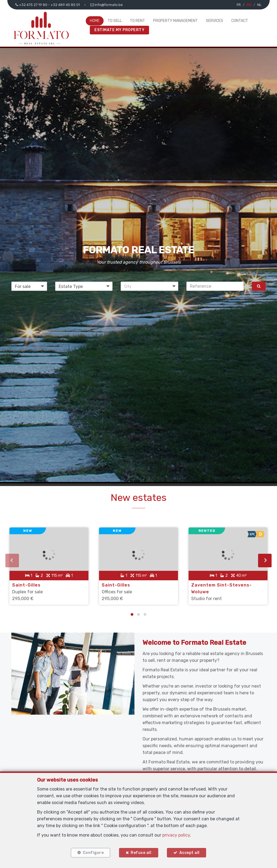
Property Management (175, 21)
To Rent (137, 21)
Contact (240, 21)
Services (215, 21)
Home (95, 21)
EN (249, 5)
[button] (149, 286)
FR (239, 5)
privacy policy (176, 835)
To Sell (115, 21)
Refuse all (141, 852)
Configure (93, 852)
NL (259, 5)
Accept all (190, 852)
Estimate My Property (119, 30)
